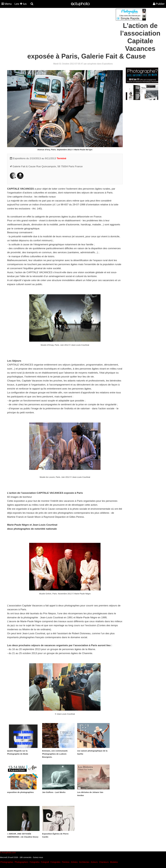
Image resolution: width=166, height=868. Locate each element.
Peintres (66, 862)
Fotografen (55, 862)
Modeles (114, 862)
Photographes (7, 862)
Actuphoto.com (9, 853)
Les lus (21, 4)
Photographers (21, 862)
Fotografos (35, 862)
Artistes (74, 862)
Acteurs (94, 862)
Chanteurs (104, 862)
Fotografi (45, 862)
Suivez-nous (38, 857)
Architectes (84, 862)
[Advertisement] (67, 27)
